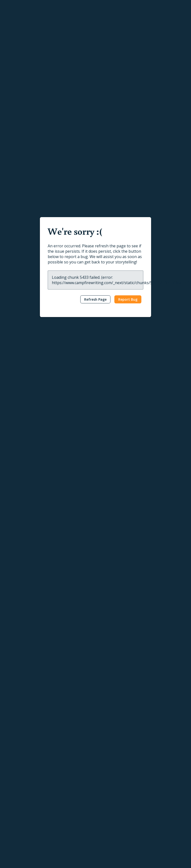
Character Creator (21, 778)
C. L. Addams (58, 435)
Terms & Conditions (45, 861)
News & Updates (112, 770)
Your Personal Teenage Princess (74, 557)
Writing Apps (17, 754)
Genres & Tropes (112, 785)
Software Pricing (20, 824)
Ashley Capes (59, 496)
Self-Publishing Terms (70, 805)
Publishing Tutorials (160, 762)
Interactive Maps (20, 793)
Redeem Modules (21, 840)
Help (150, 746)
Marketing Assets (66, 820)
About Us (152, 805)
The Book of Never (68, 501)
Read (58, 746)
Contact (153, 797)
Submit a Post (110, 793)
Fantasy (50, 448)
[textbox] (95, 344)
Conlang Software (21, 816)
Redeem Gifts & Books (71, 778)
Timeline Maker (19, 809)
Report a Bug (155, 778)
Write (13, 746)
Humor (66, 569)
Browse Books (64, 762)
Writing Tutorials (157, 754)
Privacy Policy (15, 861)
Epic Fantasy (71, 448)
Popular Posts (110, 762)
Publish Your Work (67, 797)
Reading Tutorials (158, 770)
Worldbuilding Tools (22, 770)
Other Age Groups (92, 569)
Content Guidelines (67, 813)
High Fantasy (97, 448)
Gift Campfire (17, 832)
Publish (61, 789)
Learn (105, 746)
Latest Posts (109, 754)
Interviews (107, 778)
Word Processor (20, 762)
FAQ (148, 785)
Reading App (62, 754)
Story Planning (18, 785)
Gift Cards (60, 770)
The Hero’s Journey (102, 514)
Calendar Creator (20, 801)
